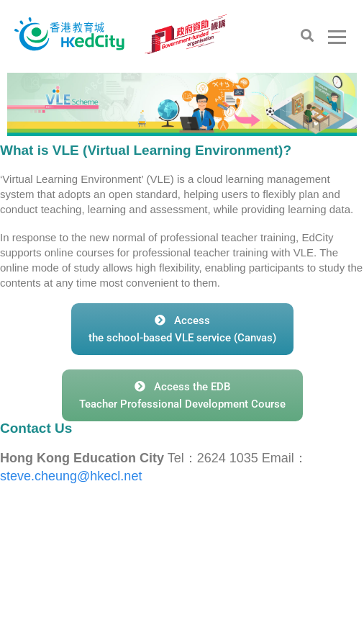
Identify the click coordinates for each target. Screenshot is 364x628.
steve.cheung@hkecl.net (71, 476)
